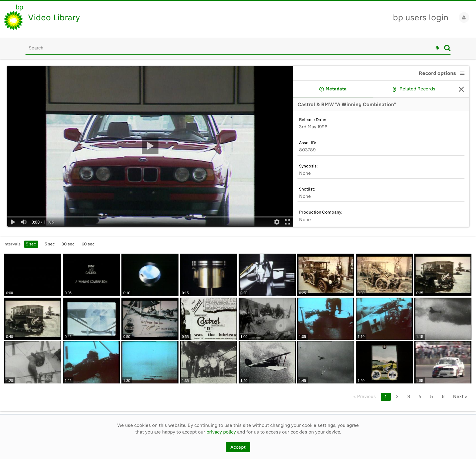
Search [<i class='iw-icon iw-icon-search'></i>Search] (447, 48)
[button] (462, 73)
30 (68, 244)
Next (460, 397)
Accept (238, 447)
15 (49, 244)
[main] (238, 237)
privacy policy (221, 432)
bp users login (421, 17)
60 (88, 244)
